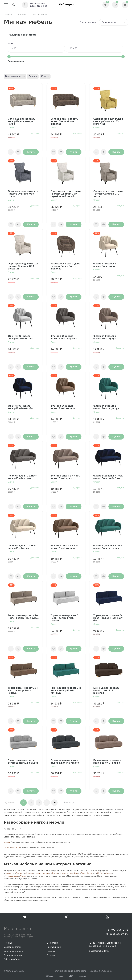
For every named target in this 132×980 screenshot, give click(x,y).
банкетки (15, 848)
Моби (100, 873)
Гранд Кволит (87, 873)
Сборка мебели (12, 959)
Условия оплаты (12, 947)
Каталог (22, 15)
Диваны (33, 76)
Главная (8, 15)
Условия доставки (13, 951)
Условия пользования (101, 971)
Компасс (9, 873)
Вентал (19, 873)
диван (7, 834)
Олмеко (29, 873)
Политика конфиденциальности (70, 971)
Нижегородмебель (69, 873)
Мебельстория (12, 876)
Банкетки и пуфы (15, 76)
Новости (51, 951)
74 (54, 802)
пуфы (6, 848)
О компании (53, 943)
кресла (7, 842)
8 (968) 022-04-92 (38, 6)
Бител (55, 873)
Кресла (45, 76)
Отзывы (51, 955)
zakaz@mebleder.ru (99, 951)
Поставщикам (54, 947)
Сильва (109, 873)
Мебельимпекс (42, 873)
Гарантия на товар (13, 955)
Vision (23, 876)
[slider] (9, 57)
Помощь (8, 943)
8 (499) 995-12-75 (38, 3)
